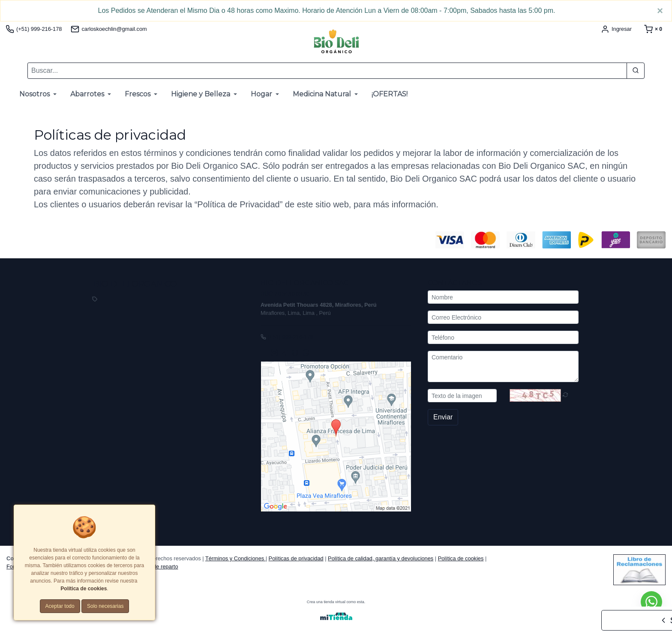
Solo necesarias (105, 606)
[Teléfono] (503, 338)
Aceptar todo (60, 606)
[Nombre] (503, 298)
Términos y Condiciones (235, 558)
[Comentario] (503, 367)
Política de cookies (461, 558)
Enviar (443, 417)
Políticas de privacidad (296, 558)
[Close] (660, 11)
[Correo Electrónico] (503, 318)
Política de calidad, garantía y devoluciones (381, 558)
